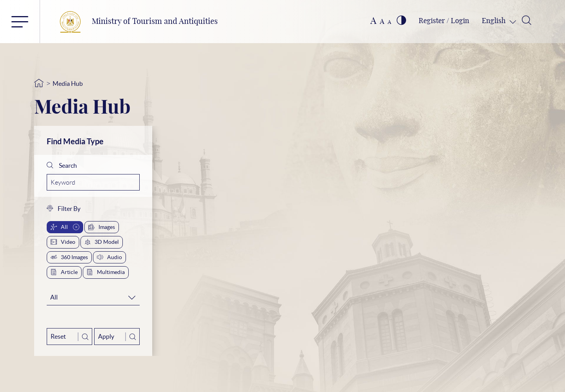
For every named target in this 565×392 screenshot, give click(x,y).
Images (102, 227)
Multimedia (106, 272)
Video (63, 242)
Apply (117, 337)
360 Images (69, 257)
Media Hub (68, 83)
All (65, 227)
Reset (69, 337)
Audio (109, 257)
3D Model (102, 242)
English (495, 21)
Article (64, 272)
